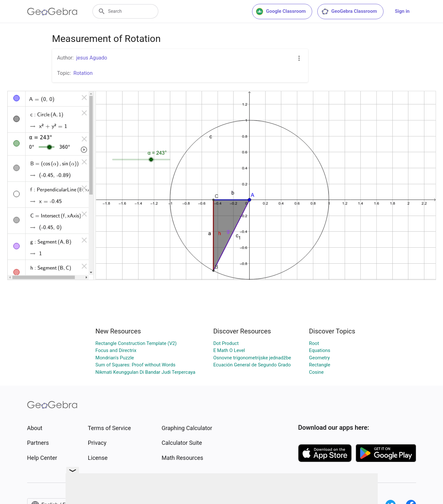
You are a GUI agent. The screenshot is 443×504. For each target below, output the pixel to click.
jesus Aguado (92, 58)
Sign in (402, 11)
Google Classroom (281, 12)
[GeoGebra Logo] (52, 12)
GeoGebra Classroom (349, 12)
